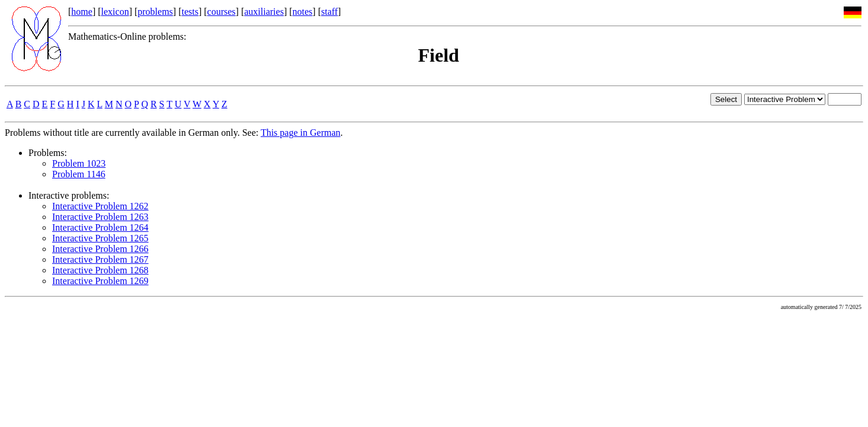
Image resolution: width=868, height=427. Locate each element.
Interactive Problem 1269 (100, 281)
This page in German (301, 133)
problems (155, 12)
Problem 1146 (79, 174)
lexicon (115, 12)
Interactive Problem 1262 (100, 206)
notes (303, 12)
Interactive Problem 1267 (100, 259)
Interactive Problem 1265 (100, 238)
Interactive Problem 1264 (100, 227)
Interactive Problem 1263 (100, 217)
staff (329, 12)
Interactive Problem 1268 (100, 270)
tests (190, 12)
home (82, 12)
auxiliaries (264, 12)
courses (222, 12)
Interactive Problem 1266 (100, 249)
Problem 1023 (79, 163)
